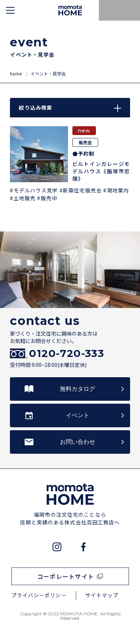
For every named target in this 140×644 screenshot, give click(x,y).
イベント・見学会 (48, 73)
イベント (78, 415)
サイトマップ (102, 595)
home (16, 73)
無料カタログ (78, 389)
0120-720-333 (67, 353)
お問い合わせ (78, 442)
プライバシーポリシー (39, 595)
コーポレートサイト (66, 576)
